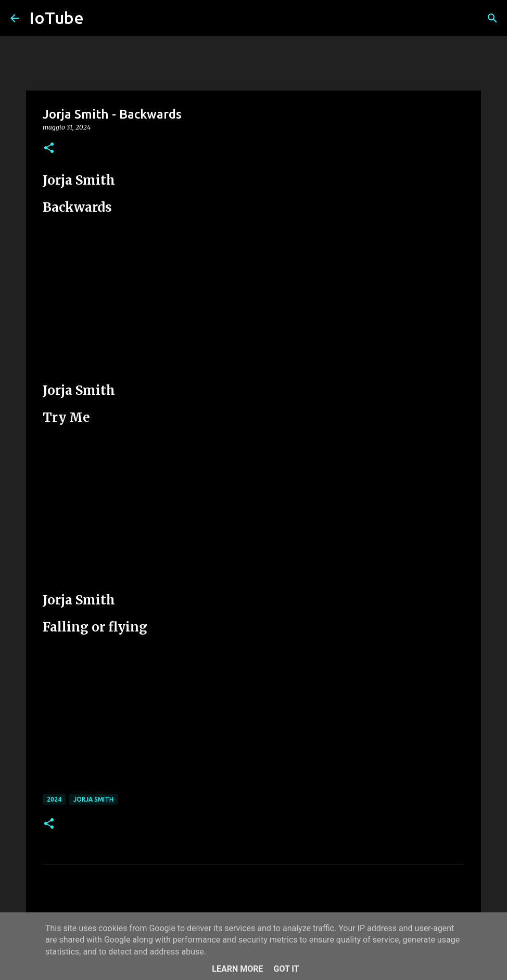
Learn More (237, 969)
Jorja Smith (93, 799)
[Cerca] (492, 18)
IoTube (56, 18)
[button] (49, 149)
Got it (286, 969)
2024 (54, 799)
